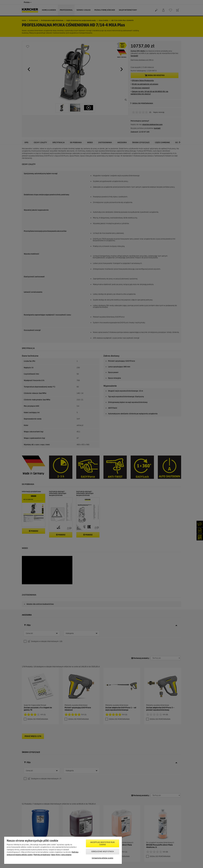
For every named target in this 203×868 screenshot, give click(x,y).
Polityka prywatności (42, 855)
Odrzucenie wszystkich (103, 852)
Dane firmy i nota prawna (61, 855)
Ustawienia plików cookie (103, 858)
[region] (63, 850)
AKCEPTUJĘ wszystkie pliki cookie (102, 843)
